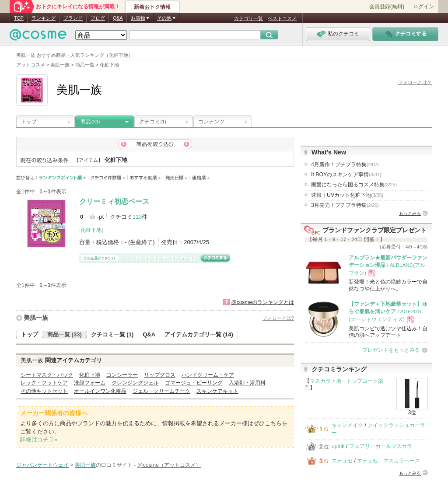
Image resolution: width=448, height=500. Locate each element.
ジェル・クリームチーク (161, 391)
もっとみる (410, 213)
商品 (90, 122)
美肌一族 (36, 318)
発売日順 (177, 178)
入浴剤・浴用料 (247, 383)
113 (137, 217)
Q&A (118, 18)
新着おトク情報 (152, 7)
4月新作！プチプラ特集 (345, 164)
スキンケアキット (217, 391)
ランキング (44, 18)
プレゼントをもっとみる (391, 350)
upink (338, 446)
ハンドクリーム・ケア (208, 375)
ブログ (98, 18)
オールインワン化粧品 (100, 391)
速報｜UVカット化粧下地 (347, 195)
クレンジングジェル (135, 383)
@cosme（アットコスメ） (169, 465)
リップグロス (160, 375)
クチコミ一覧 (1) (112, 334)
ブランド (73, 18)
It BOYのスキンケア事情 (346, 175)
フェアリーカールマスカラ (381, 446)
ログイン (423, 7)
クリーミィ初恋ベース (114, 201)
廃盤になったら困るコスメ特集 (354, 185)
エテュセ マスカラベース (388, 461)
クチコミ (153, 122)
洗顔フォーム (90, 383)
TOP (19, 18)
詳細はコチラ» (39, 439)
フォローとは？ (415, 82)
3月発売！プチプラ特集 (345, 205)
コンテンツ (211, 122)
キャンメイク (347, 425)
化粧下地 (91, 230)
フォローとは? (278, 318)
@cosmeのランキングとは (262, 302)
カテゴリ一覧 (248, 18)
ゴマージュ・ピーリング (194, 383)
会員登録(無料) (387, 7)
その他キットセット (44, 391)
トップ (29, 122)
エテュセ (342, 461)
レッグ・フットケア (44, 383)
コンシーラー (122, 375)
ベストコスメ (282, 18)
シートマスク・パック (47, 375)
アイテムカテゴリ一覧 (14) (199, 334)
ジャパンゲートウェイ (42, 465)
